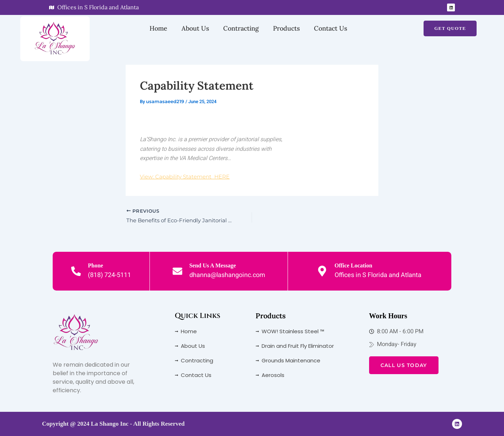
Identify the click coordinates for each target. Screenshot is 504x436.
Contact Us (330, 28)
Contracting (241, 28)
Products (286, 28)
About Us (195, 28)
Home (158, 28)
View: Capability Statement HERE (187, 177)
